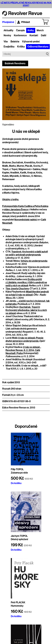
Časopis (20, 30)
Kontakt (34, 35)
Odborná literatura (38, 47)
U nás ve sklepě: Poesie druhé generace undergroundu (24, 339)
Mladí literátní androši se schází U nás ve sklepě (27, 293)
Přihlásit (24, 22)
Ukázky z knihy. (11, 199)
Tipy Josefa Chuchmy (17, 289)
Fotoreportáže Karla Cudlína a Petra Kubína (25, 206)
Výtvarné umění (31, 42)
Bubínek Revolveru (15, 63)
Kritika (21, 47)
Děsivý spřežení (19, 539)
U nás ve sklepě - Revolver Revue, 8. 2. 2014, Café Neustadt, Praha (23, 350)
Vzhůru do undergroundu (34, 261)
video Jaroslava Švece (16, 210)
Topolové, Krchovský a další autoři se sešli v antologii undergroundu (27, 253)
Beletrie (15, 42)
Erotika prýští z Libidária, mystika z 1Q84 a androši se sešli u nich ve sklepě (26, 282)
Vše (6, 42)
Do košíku (16, 483)
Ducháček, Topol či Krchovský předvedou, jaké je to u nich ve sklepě (26, 310)
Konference (20, 35)
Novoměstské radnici (26, 220)
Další (44, 35)
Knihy (31, 30)
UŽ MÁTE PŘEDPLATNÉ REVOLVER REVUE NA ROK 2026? (26, 4)
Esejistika (9, 47)
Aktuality (8, 30)
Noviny (7, 35)
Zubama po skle (19, 473)
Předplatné (8, 22)
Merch (40, 30)
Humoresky (17, 606)
